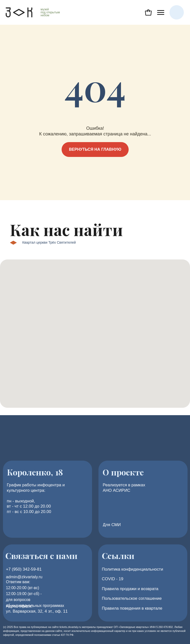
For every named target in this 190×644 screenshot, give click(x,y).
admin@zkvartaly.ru (24, 577)
